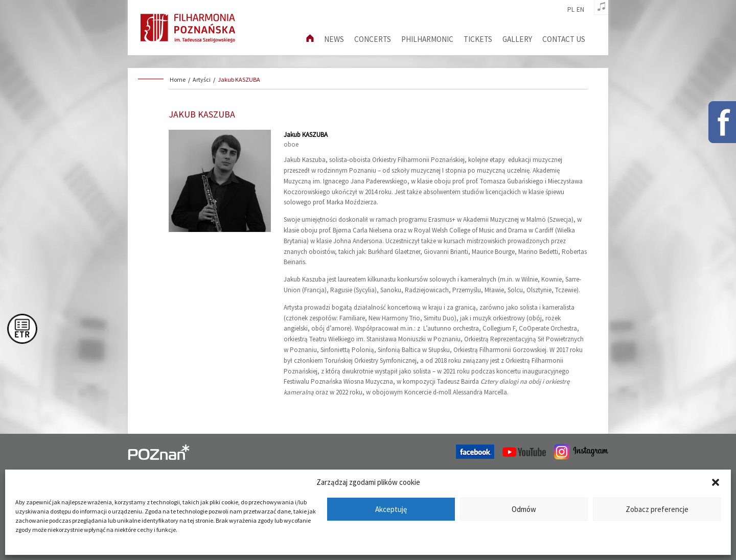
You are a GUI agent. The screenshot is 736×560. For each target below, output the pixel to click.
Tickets (478, 39)
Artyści (202, 79)
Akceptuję (391, 509)
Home (178, 79)
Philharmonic (427, 39)
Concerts (373, 39)
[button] (716, 482)
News (334, 39)
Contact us (564, 39)
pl (571, 10)
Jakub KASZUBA (239, 79)
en (580, 10)
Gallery (517, 39)
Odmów (524, 509)
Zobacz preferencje (657, 509)
